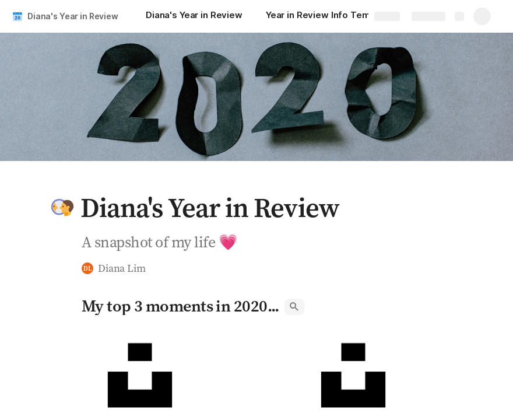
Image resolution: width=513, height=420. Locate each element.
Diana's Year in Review (73, 16)
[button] (62, 208)
